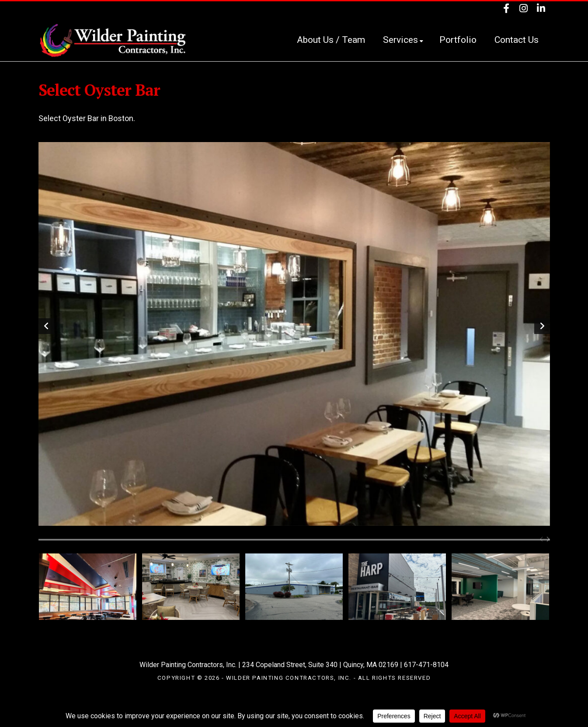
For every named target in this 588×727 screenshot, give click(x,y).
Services (403, 40)
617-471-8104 (426, 665)
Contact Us (517, 40)
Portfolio (458, 40)
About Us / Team (331, 40)
